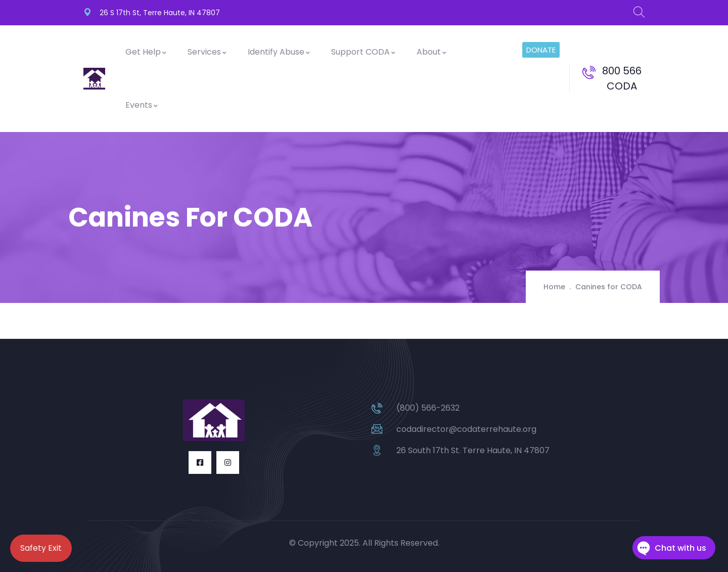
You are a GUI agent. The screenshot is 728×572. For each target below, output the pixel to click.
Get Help (146, 52)
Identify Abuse (279, 52)
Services (208, 52)
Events (142, 105)
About (432, 52)
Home (554, 287)
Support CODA (364, 52)
